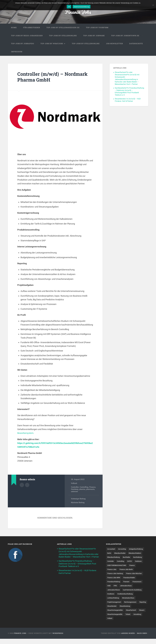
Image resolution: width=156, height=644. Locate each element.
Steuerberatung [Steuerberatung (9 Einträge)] (137, 611)
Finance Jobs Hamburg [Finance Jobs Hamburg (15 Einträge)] (116, 578)
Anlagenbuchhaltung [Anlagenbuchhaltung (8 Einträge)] (115, 553)
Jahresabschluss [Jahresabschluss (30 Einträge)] (127, 590)
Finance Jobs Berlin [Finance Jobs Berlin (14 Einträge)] (128, 574)
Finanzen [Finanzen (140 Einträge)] (128, 586)
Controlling (84, 487)
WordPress (58, 638)
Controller (75, 487)
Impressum (17, 52)
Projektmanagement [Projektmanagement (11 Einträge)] (115, 607)
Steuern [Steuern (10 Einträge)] (110, 619)
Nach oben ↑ (143, 638)
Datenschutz (136, 44)
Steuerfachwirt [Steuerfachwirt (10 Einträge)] (133, 615)
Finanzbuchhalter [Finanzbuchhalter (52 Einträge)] (131, 582)
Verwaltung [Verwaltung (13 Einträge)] (112, 623)
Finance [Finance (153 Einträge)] (134, 570)
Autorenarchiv (22, 485)
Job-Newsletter (114, 44)
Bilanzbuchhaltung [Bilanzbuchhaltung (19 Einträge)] (131, 557)
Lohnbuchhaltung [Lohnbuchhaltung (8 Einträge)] (114, 603)
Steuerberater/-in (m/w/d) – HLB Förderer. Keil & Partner (128, 100)
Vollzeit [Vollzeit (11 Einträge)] (122, 623)
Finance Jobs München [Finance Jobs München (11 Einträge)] (136, 578)
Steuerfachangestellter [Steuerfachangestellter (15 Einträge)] (116, 615)
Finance (92, 487)
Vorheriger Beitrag (78, 499)
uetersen (74, 492)
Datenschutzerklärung (82, 7)
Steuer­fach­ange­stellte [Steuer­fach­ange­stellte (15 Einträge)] (124, 619)
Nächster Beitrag (78, 503)
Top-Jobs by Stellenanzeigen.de (63, 28)
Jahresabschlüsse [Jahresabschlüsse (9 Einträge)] (114, 595)
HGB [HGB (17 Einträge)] (109, 590)
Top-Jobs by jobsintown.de (125, 36)
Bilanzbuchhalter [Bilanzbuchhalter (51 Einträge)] (140, 553)
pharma (82, 489)
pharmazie (90, 489)
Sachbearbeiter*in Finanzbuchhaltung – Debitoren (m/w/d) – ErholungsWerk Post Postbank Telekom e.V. (129, 92)
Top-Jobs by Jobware (94, 36)
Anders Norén (128, 638)
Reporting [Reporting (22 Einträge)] (111, 611)
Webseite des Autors (27, 485)
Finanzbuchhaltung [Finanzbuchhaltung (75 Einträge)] (115, 586)
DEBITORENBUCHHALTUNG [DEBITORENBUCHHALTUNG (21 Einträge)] (118, 570)
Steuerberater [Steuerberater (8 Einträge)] (123, 611)
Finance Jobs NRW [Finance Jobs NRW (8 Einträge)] (114, 582)
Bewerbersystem (25, 433)
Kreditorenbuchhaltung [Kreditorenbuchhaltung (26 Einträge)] (127, 599)
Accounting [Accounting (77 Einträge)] (123, 549)
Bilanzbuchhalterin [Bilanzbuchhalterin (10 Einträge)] (114, 557)
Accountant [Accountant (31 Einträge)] (112, 549)
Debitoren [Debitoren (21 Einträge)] (130, 566)
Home (14, 28)
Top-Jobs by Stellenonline (63, 36)
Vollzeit (74, 484)
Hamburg (75, 489)
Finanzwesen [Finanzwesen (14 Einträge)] (140, 586)
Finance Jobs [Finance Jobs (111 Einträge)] (112, 574)
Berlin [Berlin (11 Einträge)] (128, 553)
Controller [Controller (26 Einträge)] (135, 562)
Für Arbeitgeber (32, 28)
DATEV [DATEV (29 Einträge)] (121, 566)
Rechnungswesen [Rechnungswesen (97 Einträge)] (132, 607)
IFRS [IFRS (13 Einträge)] (116, 590)
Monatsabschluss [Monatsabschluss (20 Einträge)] (130, 603)
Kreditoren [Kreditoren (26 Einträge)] (111, 599)
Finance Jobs (78, 12)
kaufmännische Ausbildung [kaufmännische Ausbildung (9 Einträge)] (134, 595)
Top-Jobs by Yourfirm (97, 28)
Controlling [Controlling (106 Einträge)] (111, 566)
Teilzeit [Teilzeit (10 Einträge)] (138, 619)
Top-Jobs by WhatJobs (52, 44)
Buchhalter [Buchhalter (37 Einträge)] (111, 562)
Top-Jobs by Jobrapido (23, 44)
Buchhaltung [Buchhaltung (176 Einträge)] (123, 562)
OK (69, 7)
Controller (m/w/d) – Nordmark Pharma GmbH (54, 77)
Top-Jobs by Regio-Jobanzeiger (27, 36)
